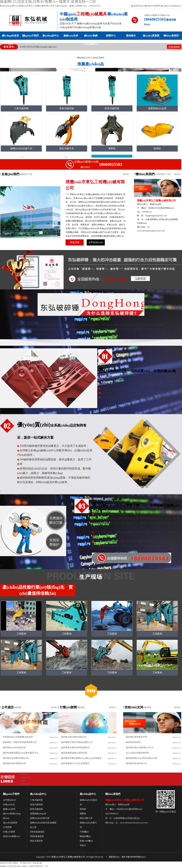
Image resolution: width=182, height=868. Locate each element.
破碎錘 (24, 774)
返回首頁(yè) (139, 6)
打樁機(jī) (84, 832)
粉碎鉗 (83, 809)
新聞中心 (111, 36)
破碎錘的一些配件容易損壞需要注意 (20, 742)
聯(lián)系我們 (154, 6)
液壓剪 (83, 814)
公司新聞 (7, 827)
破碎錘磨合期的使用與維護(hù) (75, 748)
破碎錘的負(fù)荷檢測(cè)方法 (140, 748)
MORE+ (126, 174)
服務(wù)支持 (71, 36)
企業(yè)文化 (9, 805)
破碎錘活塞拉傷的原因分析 (74, 737)
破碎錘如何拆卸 (133, 742)
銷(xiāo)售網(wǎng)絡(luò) (91, 37)
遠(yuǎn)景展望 (151, 36)
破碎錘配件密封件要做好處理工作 (77, 742)
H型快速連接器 (37, 832)
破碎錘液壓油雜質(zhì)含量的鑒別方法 (21, 753)
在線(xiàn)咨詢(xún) (172, 6)
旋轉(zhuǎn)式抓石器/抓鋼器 (43, 823)
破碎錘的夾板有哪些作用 (14, 763)
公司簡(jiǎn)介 (10, 800)
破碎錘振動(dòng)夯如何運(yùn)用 (142, 758)
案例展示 (131, 36)
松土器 (33, 827)
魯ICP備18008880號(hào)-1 (134, 857)
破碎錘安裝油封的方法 (136, 763)
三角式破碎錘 (36, 800)
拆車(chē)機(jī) (86, 841)
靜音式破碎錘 (36, 809)
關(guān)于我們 (31, 36)
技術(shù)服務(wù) (11, 836)
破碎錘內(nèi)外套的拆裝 (14, 748)
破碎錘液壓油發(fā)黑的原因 (74, 753)
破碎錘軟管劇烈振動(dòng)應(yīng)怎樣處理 (81, 758)
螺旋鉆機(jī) (85, 836)
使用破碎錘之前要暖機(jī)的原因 (18, 737)
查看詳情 (75, 242)
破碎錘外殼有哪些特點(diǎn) (16, 758)
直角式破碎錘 (36, 805)
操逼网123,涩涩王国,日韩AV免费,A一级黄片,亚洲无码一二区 (24, 866)
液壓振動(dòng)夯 (38, 814)
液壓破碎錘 (26, 777)
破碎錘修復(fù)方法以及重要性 (75, 763)
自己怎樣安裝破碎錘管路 (137, 753)
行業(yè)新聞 (9, 832)
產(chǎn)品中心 (51, 36)
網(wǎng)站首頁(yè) (10, 37)
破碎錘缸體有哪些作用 (136, 737)
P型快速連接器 (37, 836)
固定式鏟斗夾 (86, 818)
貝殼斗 (83, 845)
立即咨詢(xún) (96, 242)
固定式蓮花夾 (36, 841)
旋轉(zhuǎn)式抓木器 (40, 818)
